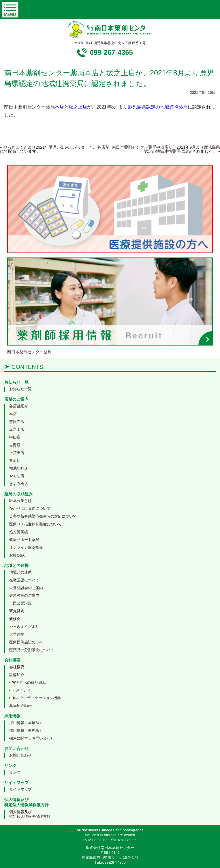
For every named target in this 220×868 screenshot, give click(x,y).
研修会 (15, 619)
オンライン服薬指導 (26, 547)
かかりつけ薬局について (30, 508)
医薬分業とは (20, 501)
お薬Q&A (17, 555)
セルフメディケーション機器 (36, 698)
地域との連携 (20, 572)
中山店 (15, 437)
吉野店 (15, 445)
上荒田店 (17, 453)
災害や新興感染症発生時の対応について (43, 516)
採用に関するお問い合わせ (32, 738)
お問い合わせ (20, 755)
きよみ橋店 (19, 484)
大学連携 (17, 634)
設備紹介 (17, 675)
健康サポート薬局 (24, 540)
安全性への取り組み (29, 683)
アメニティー (23, 690)
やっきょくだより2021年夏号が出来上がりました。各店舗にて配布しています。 (55, 149)
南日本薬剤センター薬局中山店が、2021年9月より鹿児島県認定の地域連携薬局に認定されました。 (166, 149)
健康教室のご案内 (24, 595)
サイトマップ (20, 789)
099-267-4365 (111, 52)
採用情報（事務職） (26, 730)
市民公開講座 (20, 603)
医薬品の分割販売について (32, 650)
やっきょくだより (24, 627)
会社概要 (17, 667)
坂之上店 (78, 107)
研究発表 (17, 611)
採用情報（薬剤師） (26, 723)
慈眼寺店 (17, 422)
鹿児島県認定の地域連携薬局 (158, 107)
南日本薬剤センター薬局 (29, 352)
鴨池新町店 (19, 468)
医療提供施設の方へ (26, 642)
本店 (59, 107)
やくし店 (17, 476)
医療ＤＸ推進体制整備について (35, 524)
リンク (15, 772)
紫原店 (15, 461)
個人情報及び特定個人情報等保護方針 (30, 814)
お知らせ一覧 (20, 389)
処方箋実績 (19, 532)
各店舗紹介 (19, 406)
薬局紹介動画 (20, 706)
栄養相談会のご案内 (26, 588)
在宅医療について (24, 580)
